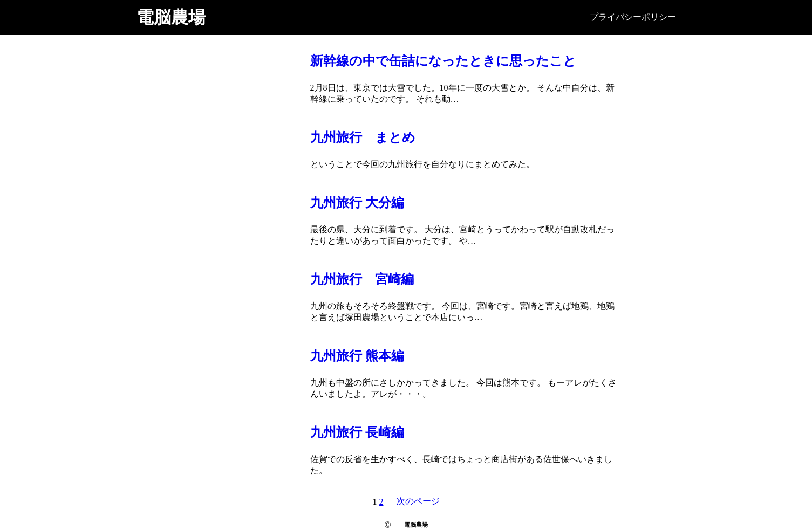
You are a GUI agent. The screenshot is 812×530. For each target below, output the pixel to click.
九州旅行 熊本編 (357, 356)
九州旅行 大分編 (357, 203)
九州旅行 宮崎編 (362, 279)
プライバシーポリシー (633, 17)
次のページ (418, 501)
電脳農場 (171, 17)
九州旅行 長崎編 (357, 432)
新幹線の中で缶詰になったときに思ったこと (443, 61)
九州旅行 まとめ (363, 137)
